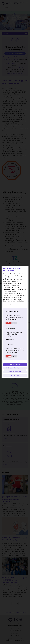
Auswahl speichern (15, 372)
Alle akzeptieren (15, 364)
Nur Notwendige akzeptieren (15, 368)
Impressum (15, 375)
